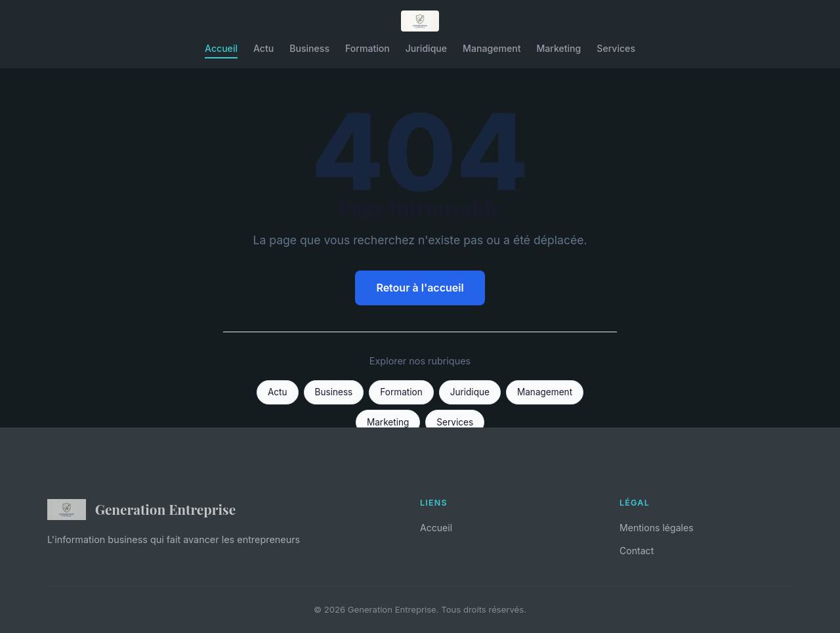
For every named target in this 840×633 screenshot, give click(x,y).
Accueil (221, 48)
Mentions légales (657, 528)
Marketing (558, 48)
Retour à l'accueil (420, 288)
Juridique (426, 48)
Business (309, 48)
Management (492, 48)
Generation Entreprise (141, 510)
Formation (367, 48)
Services (616, 48)
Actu (263, 48)
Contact (637, 551)
